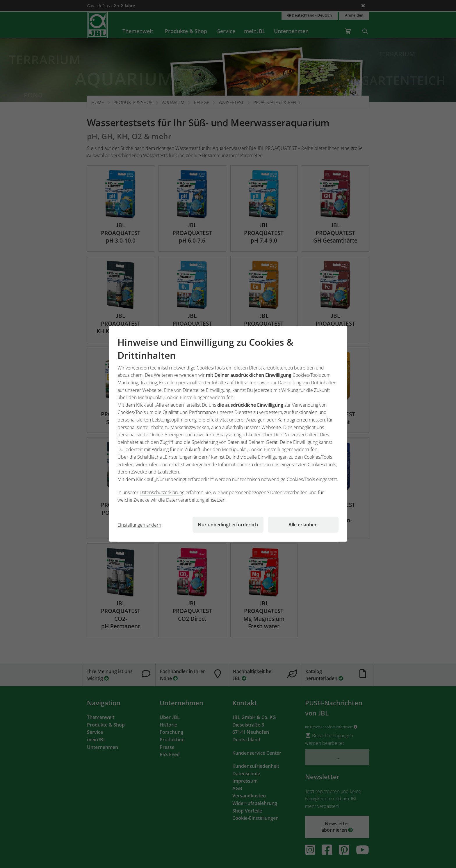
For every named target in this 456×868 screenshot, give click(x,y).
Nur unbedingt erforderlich (228, 525)
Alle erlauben (303, 525)
